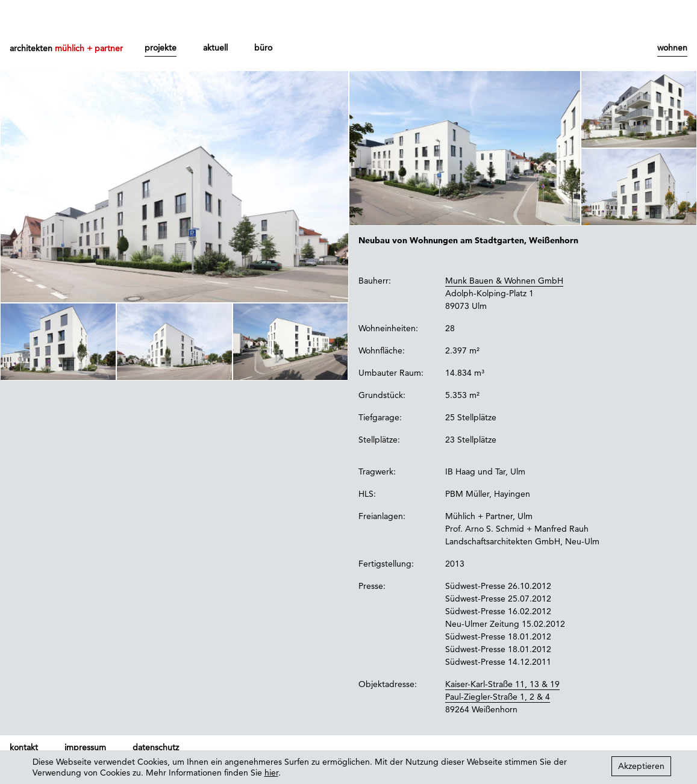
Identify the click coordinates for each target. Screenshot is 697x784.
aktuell (215, 48)
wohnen (672, 48)
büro (263, 48)
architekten (66, 48)
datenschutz (156, 747)
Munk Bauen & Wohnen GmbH (504, 281)
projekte (161, 48)
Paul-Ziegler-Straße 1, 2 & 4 (498, 697)
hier (271, 773)
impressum (85, 747)
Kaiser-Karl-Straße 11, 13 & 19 (502, 684)
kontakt (24, 747)
